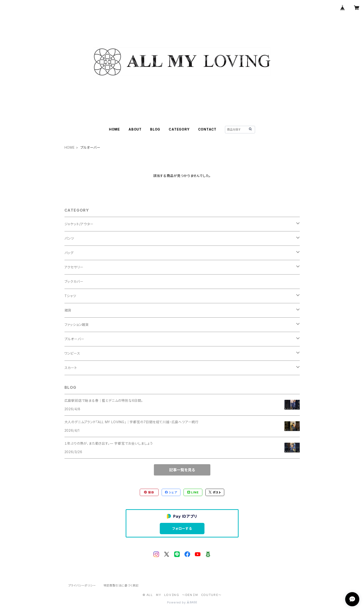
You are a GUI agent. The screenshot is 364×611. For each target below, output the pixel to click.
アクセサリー (74, 267)
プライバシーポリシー (82, 585)
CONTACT (207, 129)
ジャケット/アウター (79, 224)
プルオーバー (74, 339)
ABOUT (135, 129)
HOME (114, 129)
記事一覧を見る (182, 470)
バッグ (69, 253)
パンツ (69, 238)
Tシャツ (70, 296)
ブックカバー (74, 281)
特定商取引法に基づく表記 (121, 585)
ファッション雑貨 (77, 325)
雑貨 (68, 310)
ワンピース (72, 353)
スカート (71, 368)
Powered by (182, 602)
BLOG (155, 129)
